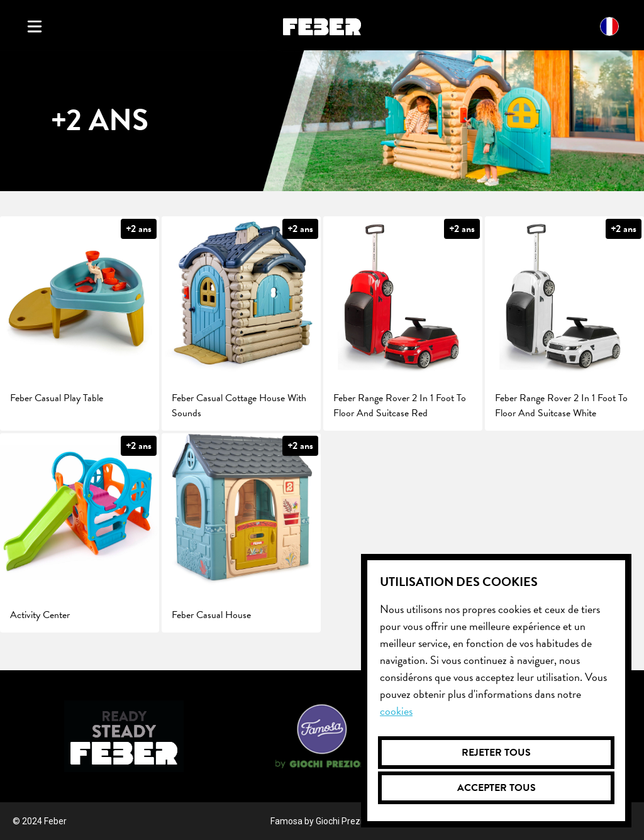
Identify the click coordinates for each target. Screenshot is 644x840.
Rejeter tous (496, 753)
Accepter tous (497, 788)
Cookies (396, 711)
